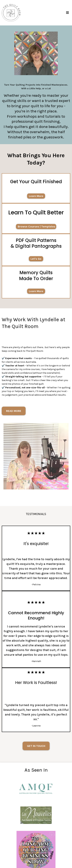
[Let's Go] (36, 259)
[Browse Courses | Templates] (36, 226)
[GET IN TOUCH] (36, 746)
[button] (67, 13)
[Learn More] (36, 196)
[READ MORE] (14, 411)
